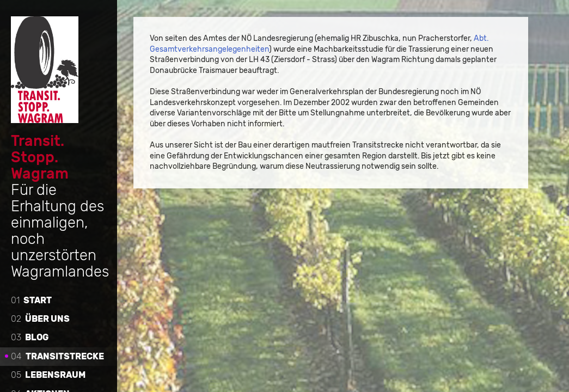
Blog (30, 337)
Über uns (40, 318)
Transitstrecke (57, 356)
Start (31, 300)
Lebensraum (48, 374)
